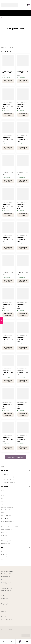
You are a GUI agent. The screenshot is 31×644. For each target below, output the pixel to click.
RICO (4, 535)
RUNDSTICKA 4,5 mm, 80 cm (23, 339)
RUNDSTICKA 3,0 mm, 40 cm (23, 172)
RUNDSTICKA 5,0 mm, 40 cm (23, 372)
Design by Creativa (7, 507)
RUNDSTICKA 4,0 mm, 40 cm (23, 272)
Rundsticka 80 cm (10, 483)
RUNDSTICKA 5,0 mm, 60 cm (8, 405)
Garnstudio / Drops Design (9, 527)
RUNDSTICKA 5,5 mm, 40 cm (8, 438)
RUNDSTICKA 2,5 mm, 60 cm (23, 139)
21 (3, 490)
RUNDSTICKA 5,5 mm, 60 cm (23, 438)
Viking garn (5, 544)
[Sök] (25, 5)
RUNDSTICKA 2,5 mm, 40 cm (8, 139)
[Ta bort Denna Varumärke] (4, 52)
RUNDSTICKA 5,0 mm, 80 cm (23, 405)
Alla (2, 551)
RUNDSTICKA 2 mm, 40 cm (23, 72)
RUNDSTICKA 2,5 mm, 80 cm (8, 172)
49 (3, 501)
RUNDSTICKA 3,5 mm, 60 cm (23, 239)
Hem (2, 18)
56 (3, 504)
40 (3, 499)
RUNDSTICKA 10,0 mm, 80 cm (7, 73)
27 (3, 493)
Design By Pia (6, 510)
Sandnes (5, 538)
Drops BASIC (6, 516)
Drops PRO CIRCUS (8, 521)
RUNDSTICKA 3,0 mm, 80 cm (23, 205)
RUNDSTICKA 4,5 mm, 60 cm (8, 339)
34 (3, 496)
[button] (8, 81)
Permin (5, 532)
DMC (4, 513)
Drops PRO (5, 518)
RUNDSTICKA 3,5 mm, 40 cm (8, 239)
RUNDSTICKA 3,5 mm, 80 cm (8, 272)
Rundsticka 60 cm (10, 480)
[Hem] (4, 642)
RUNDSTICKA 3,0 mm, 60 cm (8, 205)
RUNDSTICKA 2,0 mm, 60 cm (8, 105)
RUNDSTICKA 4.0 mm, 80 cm (8, 372)
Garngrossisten (6, 524)
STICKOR (5, 474)
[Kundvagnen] (28, 5)
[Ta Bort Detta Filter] (11, 52)
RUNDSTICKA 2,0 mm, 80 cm (23, 105)
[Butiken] (12, 642)
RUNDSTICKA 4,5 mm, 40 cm (23, 305)
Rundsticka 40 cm (10, 477)
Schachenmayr (6, 541)
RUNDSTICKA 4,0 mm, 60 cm (8, 305)
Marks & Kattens (7, 530)
